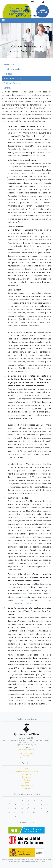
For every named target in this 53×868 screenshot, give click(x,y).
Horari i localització (12, 69)
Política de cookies (27, 758)
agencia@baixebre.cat (26, 749)
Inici (27, 769)
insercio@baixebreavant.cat (19, 604)
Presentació (9, 65)
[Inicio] (27, 10)
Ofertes (27, 780)
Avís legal (8, 74)
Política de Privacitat (12, 79)
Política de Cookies (12, 83)
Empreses (27, 777)
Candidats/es (26, 774)
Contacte (8, 88)
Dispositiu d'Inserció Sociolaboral (26, 772)
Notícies (27, 788)
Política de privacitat (26, 753)
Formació (27, 783)
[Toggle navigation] (3, 20)
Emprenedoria (27, 786)
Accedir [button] (46, 2)
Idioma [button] (35, 2)
